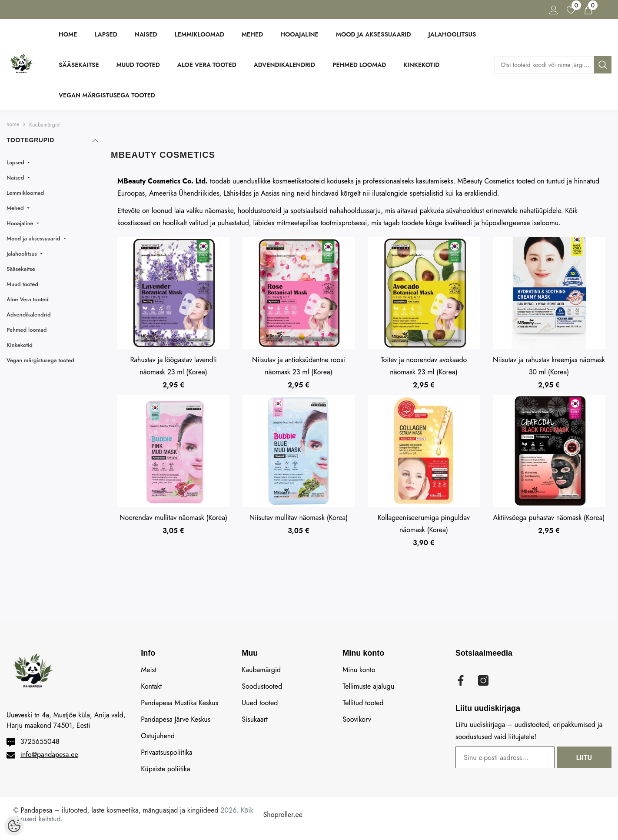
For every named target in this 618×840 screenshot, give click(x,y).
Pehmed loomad (27, 330)
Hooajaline (21, 223)
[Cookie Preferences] (14, 826)
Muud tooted (22, 284)
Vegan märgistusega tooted (40, 360)
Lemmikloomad (25, 193)
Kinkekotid (20, 345)
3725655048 (40, 742)
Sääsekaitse (21, 269)
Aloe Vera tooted (28, 299)
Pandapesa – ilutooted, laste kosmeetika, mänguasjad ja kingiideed (120, 810)
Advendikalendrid (29, 315)
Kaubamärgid (44, 125)
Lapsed (16, 162)
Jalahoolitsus (23, 254)
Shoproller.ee (283, 815)
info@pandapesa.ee (49, 755)
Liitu (584, 758)
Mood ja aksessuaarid (34, 238)
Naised (16, 178)
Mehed (16, 208)
